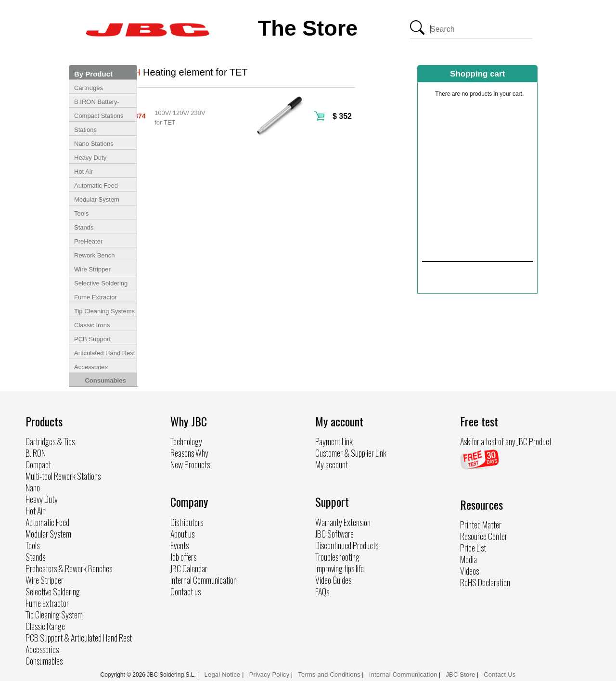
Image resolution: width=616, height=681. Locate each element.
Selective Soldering (101, 283)
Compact (38, 464)
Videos (469, 571)
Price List (473, 548)
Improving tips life (340, 568)
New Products (190, 464)
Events (180, 545)
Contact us (186, 591)
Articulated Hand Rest (104, 353)
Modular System (97, 199)
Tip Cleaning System (54, 615)
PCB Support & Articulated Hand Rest (79, 638)
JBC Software (334, 534)
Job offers (183, 557)
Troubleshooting (337, 557)
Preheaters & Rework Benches (69, 568)
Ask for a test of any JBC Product (506, 441)
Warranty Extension (343, 522)
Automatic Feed (96, 186)
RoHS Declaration (485, 582)
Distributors (187, 522)
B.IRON (36, 453)
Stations (85, 130)
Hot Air (83, 172)
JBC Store (460, 675)
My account (332, 464)
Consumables (105, 380)
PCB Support (92, 339)
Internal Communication (204, 580)
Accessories (91, 367)
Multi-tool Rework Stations (63, 476)
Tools (81, 213)
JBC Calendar (189, 568)
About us (182, 534)
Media (468, 559)
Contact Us (500, 675)
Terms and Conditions (329, 675)
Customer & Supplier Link (351, 453)
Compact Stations (99, 116)
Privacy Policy (269, 675)
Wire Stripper (92, 269)
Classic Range (45, 626)
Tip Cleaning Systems (104, 311)
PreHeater (88, 241)
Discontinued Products (347, 545)
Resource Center (484, 536)
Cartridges (89, 88)
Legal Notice (224, 675)
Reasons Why (189, 453)
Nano (33, 488)
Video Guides (333, 580)
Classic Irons (92, 325)
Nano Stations (94, 144)
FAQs (322, 591)
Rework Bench (95, 255)
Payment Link (334, 441)
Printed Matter (481, 525)
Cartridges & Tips (50, 441)
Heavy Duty (90, 158)
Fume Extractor (96, 297)
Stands (84, 227)
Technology (186, 441)
